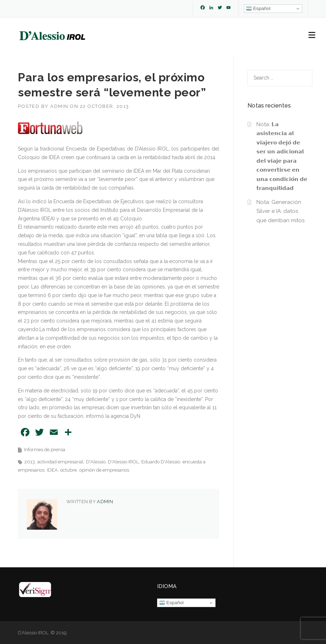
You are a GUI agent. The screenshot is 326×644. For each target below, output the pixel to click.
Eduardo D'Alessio (161, 462)
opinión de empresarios (104, 470)
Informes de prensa (45, 450)
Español (258, 9)
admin (59, 106)
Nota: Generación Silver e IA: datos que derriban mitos (280, 211)
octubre (68, 470)
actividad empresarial (60, 462)
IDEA (52, 470)
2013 (30, 462)
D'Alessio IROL (123, 462)
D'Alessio (96, 462)
